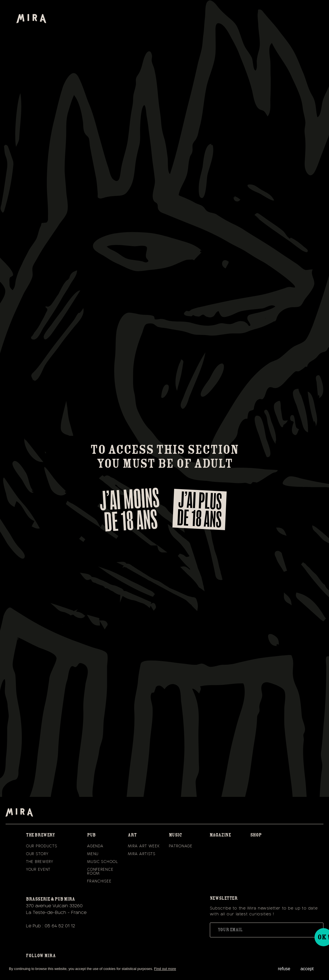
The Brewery (40, 862)
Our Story (37, 854)
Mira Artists (141, 854)
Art (132, 835)
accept (307, 969)
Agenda (95, 846)
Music (175, 835)
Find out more (165, 969)
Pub (91, 835)
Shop (256, 835)
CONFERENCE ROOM (100, 872)
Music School (102, 862)
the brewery (40, 835)
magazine (220, 835)
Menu (93, 854)
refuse (284, 969)
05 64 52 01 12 (60, 926)
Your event (38, 870)
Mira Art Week (144, 846)
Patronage (181, 846)
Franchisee (99, 881)
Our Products (41, 846)
